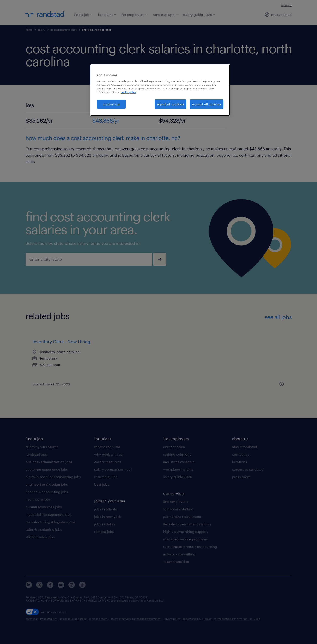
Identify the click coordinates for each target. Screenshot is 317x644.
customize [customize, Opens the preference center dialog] (111, 104)
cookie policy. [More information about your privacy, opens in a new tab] (129, 92)
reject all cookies (170, 104)
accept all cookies (207, 104)
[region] (160, 90)
